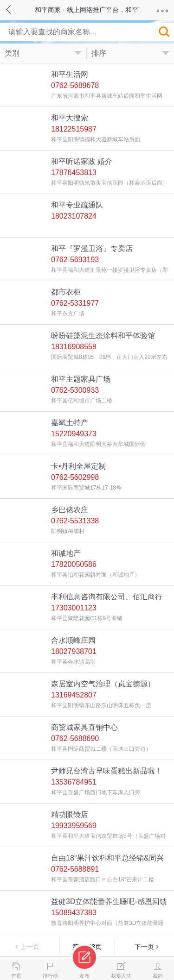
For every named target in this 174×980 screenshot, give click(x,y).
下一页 (144, 947)
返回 (18, 8)
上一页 (30, 947)
